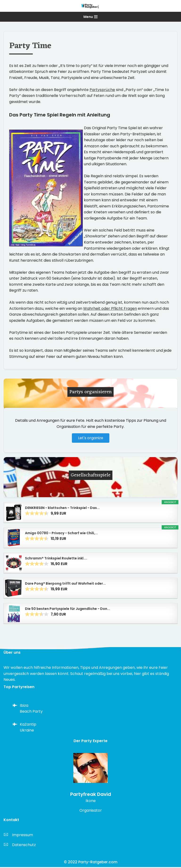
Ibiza (24, 706)
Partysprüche (102, 90)
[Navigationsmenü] (90, 17)
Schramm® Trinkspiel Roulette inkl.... (56, 559)
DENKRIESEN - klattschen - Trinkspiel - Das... (62, 509)
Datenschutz (24, 846)
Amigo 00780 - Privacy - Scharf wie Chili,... (61, 534)
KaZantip (28, 725)
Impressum (23, 836)
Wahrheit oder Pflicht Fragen (110, 309)
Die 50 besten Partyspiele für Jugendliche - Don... (68, 610)
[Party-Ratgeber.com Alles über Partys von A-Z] (90, 6)
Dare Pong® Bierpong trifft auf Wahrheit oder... (65, 584)
